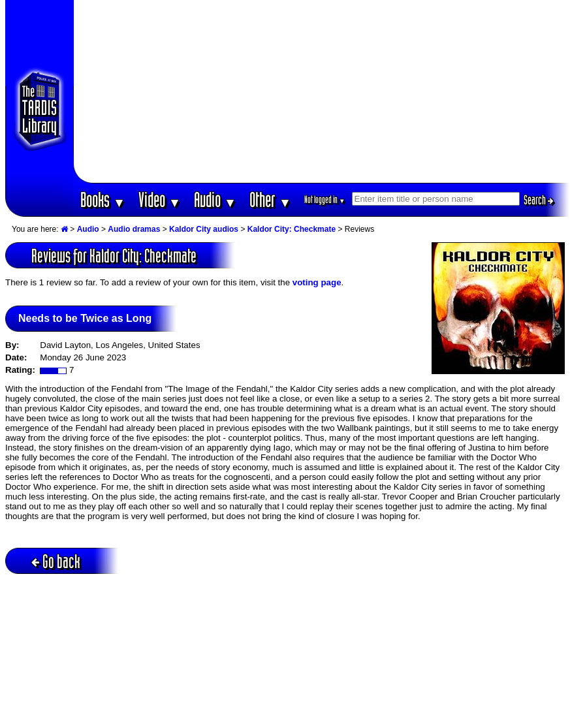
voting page (317, 282)
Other (270, 199)
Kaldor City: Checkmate (292, 229)
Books (103, 199)
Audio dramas (134, 229)
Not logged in (325, 199)
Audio (215, 199)
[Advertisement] (322, 91)
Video (160, 199)
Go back (56, 561)
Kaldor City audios (204, 229)
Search (539, 200)
